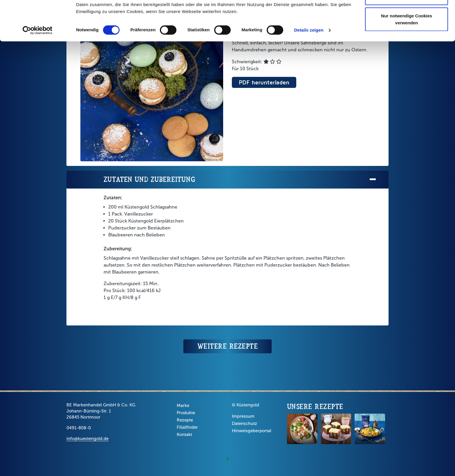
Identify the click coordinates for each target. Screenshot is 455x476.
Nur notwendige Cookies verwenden (407, 57)
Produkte (186, 413)
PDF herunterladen (264, 82)
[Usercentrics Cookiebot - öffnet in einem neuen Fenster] (38, 68)
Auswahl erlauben (407, 34)
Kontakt (184, 435)
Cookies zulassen (407, 15)
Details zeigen (309, 68)
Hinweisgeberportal (252, 431)
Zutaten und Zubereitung (240, 180)
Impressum (243, 416)
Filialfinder (187, 427)
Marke (183, 406)
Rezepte (185, 420)
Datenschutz (244, 423)
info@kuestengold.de (87, 439)
